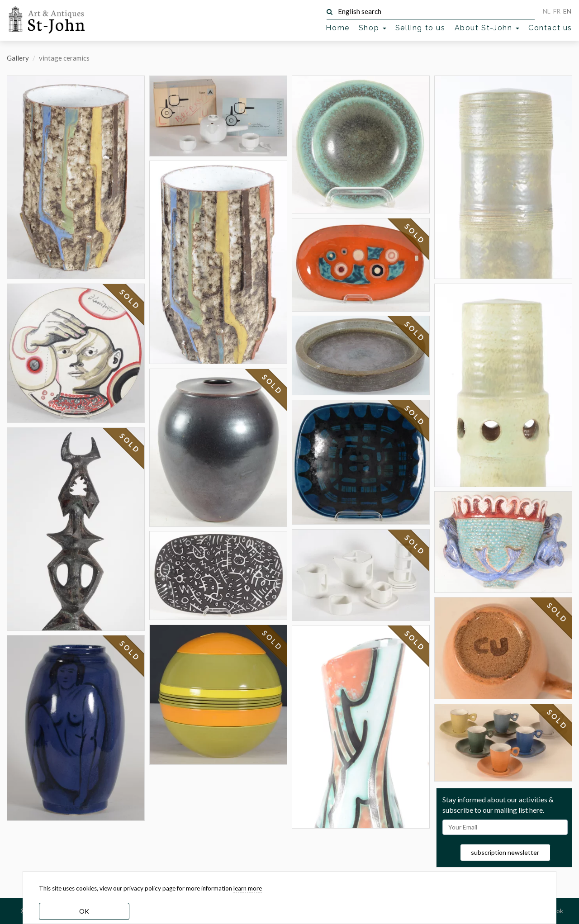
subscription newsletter (505, 852)
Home (337, 28)
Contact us (550, 28)
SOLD (130, 299)
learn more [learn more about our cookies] (248, 888)
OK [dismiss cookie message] (84, 911)
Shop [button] (373, 28)
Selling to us (420, 28)
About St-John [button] (487, 28)
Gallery (18, 58)
